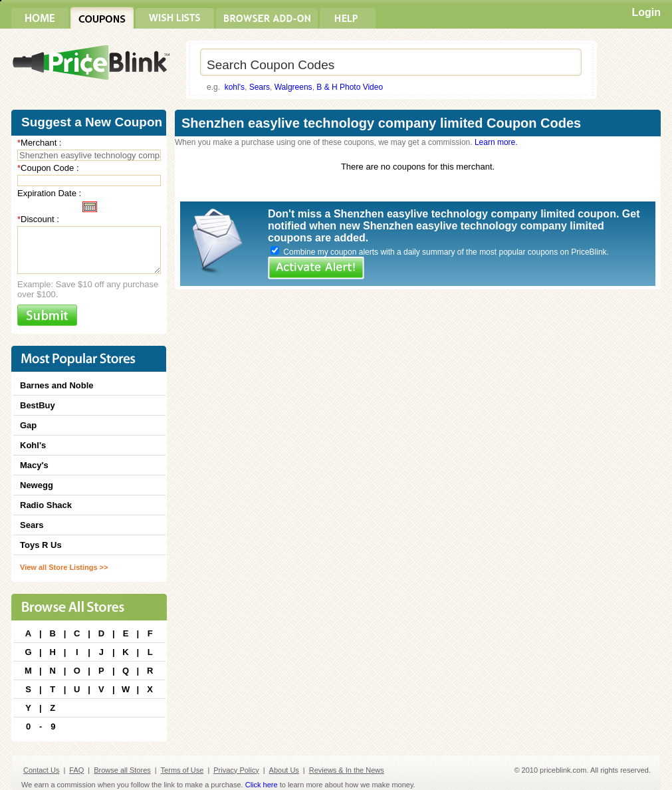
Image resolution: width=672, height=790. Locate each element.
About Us (284, 770)
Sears (260, 87)
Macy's (34, 465)
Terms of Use (182, 770)
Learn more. (496, 142)
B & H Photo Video (350, 87)
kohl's (235, 87)
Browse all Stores (122, 770)
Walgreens (293, 87)
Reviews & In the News (347, 770)
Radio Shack (46, 505)
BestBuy (38, 405)
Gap (28, 425)
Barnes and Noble (57, 385)
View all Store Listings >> (64, 567)
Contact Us (41, 770)
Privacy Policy (236, 770)
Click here (262, 785)
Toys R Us (41, 545)
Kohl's (33, 445)
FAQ (76, 770)
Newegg (37, 485)
